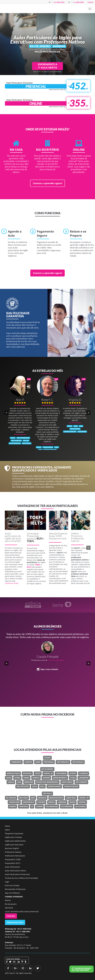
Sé (32, 806)
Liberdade (62, 802)
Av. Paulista (11, 798)
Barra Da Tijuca (13, 773)
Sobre (7, 830)
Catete (38, 773)
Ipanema (46, 778)
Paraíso (13, 806)
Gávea (9, 778)
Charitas (28, 762)
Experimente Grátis (15, 922)
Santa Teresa (67, 782)
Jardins (51, 802)
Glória (17, 778)
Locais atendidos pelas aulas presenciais (22, 911)
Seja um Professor (12, 893)
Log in (90, 2)
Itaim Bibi (41, 802)
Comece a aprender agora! (47, 183)
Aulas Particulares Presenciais (17, 874)
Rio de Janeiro (47, 769)
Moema (72, 802)
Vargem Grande (54, 786)
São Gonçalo (78, 762)
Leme (19, 782)
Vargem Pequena (71, 786)
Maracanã (29, 782)
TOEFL (30, 541)
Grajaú (26, 778)
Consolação (14, 802)
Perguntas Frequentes (14, 833)
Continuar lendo (12, 583)
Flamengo (84, 773)
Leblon (11, 782)
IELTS (40, 538)
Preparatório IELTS (13, 863)
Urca (42, 786)
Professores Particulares (15, 856)
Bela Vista (24, 798)
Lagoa (73, 778)
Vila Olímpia (80, 806)
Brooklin (42, 798)
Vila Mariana (67, 806)
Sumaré (39, 806)
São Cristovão (23, 786)
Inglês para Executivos (14, 845)
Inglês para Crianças (13, 837)
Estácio (73, 773)
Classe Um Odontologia (56, 660)
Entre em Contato (12, 885)
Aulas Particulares (12, 867)
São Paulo (47, 793)
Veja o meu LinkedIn (49, 669)
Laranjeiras (84, 778)
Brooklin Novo (56, 798)
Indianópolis (29, 802)
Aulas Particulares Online (15, 871)
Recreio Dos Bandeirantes (47, 782)
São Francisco (63, 762)
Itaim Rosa (24, 806)
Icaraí (38, 762)
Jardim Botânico (60, 778)
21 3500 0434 (59, 2)
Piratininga (49, 762)
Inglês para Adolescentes (15, 841)
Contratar (11, 916)
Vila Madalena (52, 806)
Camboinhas (16, 762)
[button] (90, 9)
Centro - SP (84, 798)
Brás (33, 798)
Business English (12, 848)
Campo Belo (71, 798)
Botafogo (27, 773)
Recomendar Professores (15, 889)
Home (7, 826)
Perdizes (82, 802)
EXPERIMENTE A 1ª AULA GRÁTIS (47, 66)
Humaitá (36, 778)
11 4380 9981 (79, 2)
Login (7, 882)
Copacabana (61, 773)
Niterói (47, 758)
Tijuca (35, 786)
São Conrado (81, 782)
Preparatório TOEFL (13, 859)
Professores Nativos (13, 852)
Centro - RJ (48, 773)
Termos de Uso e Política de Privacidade (21, 878)
